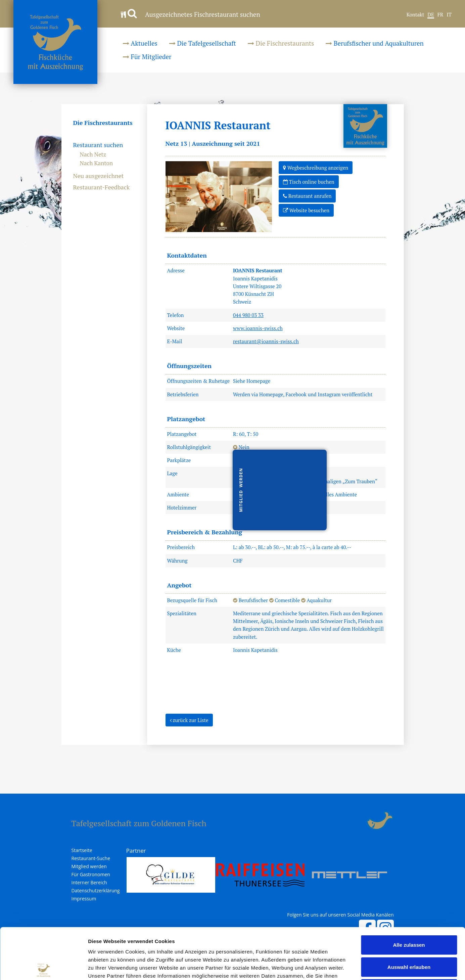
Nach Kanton (97, 163)
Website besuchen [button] (306, 210)
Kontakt (415, 15)
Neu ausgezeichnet (99, 176)
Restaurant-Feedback (102, 187)
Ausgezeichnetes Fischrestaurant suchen (191, 14)
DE (431, 15)
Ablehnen (409, 936)
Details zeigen (357, 967)
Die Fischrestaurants (281, 43)
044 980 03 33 (248, 315)
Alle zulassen (409, 892)
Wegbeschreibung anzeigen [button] (316, 167)
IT (449, 15)
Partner (136, 851)
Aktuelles (140, 43)
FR (440, 15)
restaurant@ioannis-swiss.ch (266, 341)
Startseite (82, 850)
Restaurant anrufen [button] (307, 195)
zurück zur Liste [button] (189, 720)
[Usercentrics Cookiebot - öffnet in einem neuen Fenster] (43, 967)
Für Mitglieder (147, 57)
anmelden (359, 821)
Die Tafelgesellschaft (203, 43)
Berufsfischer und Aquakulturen (375, 43)
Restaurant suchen (98, 145)
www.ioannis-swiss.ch (258, 328)
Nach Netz (93, 154)
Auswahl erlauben (409, 914)
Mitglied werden (89, 866)
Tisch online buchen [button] (309, 181)
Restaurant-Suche (91, 858)
